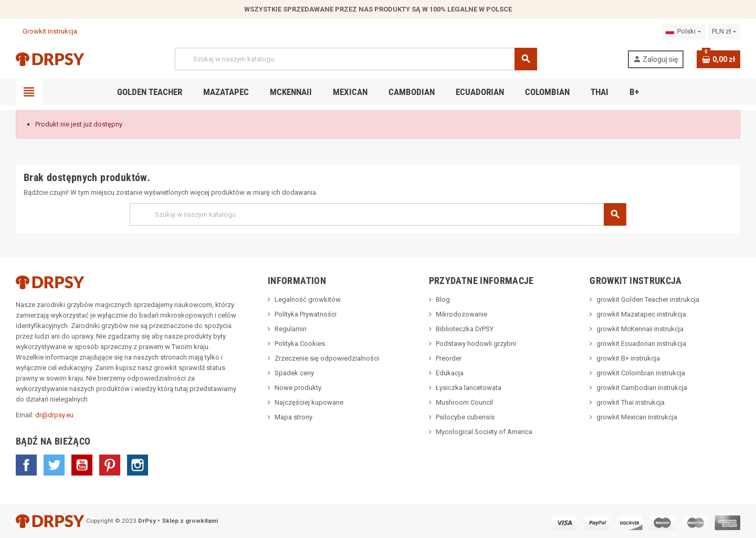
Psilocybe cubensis (465, 417)
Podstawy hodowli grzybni (476, 344)
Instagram (138, 465)
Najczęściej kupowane (309, 402)
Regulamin (291, 329)
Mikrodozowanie (461, 314)
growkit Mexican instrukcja (637, 417)
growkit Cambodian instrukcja (642, 388)
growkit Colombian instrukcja (641, 373)
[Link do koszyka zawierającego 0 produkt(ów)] (718, 59)
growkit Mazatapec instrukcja (641, 314)
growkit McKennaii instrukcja (640, 329)
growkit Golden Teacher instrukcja (648, 299)
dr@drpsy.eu (54, 415)
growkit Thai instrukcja (631, 402)
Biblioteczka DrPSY (465, 329)
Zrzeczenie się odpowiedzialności (327, 358)
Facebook (26, 465)
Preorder (449, 358)
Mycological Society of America (484, 432)
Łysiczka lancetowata (469, 388)
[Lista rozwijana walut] (724, 31)
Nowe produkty (298, 388)
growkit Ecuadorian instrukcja (641, 344)
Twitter (54, 465)
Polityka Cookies (300, 344)
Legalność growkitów (308, 299)
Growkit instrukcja (46, 31)
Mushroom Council (464, 402)
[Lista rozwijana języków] (683, 31)
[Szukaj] (356, 59)
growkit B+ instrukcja (628, 358)
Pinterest (110, 465)
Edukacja (450, 373)
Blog (443, 299)
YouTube (82, 465)
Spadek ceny (294, 373)
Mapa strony (293, 417)
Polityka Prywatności (306, 314)
